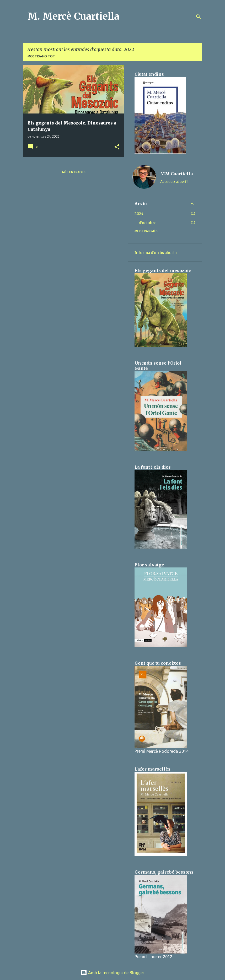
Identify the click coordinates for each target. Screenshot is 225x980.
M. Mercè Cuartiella (73, 16)
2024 (139, 214)
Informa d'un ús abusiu (156, 253)
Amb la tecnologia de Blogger (112, 973)
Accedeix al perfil (174, 182)
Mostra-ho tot (41, 56)
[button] (117, 147)
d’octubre (148, 223)
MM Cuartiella (177, 174)
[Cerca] (199, 17)
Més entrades (74, 172)
